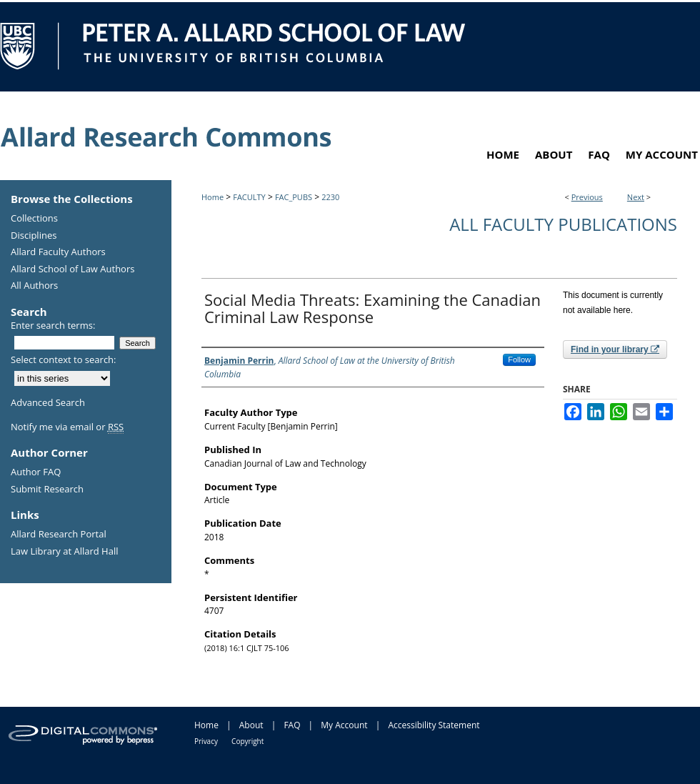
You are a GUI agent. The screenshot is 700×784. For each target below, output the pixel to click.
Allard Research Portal (59, 535)
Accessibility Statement (434, 725)
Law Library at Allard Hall (64, 552)
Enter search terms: (53, 325)
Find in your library (615, 349)
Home (212, 197)
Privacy (206, 741)
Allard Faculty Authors (58, 252)
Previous (587, 197)
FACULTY (249, 197)
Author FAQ (36, 472)
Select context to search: (64, 359)
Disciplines (34, 236)
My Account (344, 725)
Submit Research (47, 490)
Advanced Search (48, 402)
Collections (34, 219)
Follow (519, 359)
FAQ (292, 725)
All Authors (34, 286)
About (251, 725)
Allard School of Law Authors (72, 269)
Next (636, 197)
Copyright (247, 741)
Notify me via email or (67, 427)
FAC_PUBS (294, 197)
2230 (330, 197)
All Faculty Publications (563, 224)
